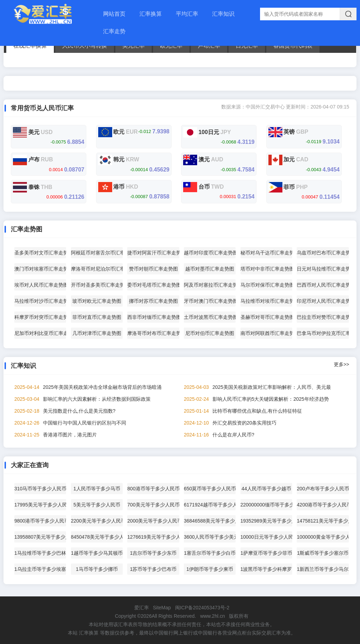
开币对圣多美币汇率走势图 (97, 285)
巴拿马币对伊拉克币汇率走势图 (323, 333)
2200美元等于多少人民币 (97, 521)
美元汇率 (134, 46)
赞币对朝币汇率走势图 (153, 269)
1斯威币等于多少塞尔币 (323, 553)
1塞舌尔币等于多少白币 (210, 553)
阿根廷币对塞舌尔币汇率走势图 (97, 253)
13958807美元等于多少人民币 (40, 537)
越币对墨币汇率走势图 (210, 269)
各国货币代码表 (293, 46)
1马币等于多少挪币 (97, 569)
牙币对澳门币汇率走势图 (210, 301)
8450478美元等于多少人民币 (97, 537)
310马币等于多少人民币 (40, 489)
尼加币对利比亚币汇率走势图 (40, 333)
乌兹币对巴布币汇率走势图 (323, 253)
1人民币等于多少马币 (97, 489)
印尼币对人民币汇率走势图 (323, 301)
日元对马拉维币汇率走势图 (323, 269)
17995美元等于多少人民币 (40, 505)
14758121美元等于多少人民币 (323, 521)
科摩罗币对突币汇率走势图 (40, 317)
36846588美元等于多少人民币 (210, 521)
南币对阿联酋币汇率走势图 (266, 333)
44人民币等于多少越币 (266, 489)
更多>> (341, 364)
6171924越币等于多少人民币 (210, 505)
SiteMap (162, 608)
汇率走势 (114, 31)
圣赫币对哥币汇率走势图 (266, 317)
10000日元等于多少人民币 (266, 537)
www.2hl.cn (213, 616)
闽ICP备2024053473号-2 (202, 608)
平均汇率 (187, 14)
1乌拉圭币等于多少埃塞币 (40, 569)
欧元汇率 (171, 46)
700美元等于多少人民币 (153, 505)
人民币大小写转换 (85, 46)
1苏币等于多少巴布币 (153, 569)
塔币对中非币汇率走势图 (266, 269)
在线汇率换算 (30, 46)
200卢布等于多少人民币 (323, 489)
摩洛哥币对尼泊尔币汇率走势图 (97, 269)
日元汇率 (247, 46)
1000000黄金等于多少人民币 (323, 537)
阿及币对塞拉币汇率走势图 (210, 285)
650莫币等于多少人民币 (210, 489)
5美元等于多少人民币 (97, 505)
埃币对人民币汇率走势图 (40, 285)
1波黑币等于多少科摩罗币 (266, 569)
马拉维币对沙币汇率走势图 (40, 301)
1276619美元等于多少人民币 (153, 537)
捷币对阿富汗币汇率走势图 (153, 253)
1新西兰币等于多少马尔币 (323, 569)
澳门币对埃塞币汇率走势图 (40, 269)
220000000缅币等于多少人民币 (266, 505)
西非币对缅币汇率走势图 (153, 317)
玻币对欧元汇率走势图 (97, 301)
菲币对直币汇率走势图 (97, 317)
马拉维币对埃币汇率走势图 (266, 301)
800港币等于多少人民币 (153, 489)
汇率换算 (151, 14)
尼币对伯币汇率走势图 (210, 333)
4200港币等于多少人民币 (323, 505)
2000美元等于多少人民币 (153, 521)
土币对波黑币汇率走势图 (210, 317)
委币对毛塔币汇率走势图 (153, 285)
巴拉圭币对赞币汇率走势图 (323, 317)
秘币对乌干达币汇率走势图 (266, 253)
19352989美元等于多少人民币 (266, 521)
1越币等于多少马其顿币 (97, 553)
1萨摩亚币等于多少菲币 (266, 553)
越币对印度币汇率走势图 (210, 253)
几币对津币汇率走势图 (97, 333)
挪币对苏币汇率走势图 (153, 301)
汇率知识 (223, 14)
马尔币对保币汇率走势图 (266, 285)
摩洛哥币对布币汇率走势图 (153, 333)
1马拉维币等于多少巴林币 (40, 553)
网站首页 (114, 14)
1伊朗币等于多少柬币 (210, 569)
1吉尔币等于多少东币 (153, 553)
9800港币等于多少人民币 (40, 521)
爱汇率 (142, 608)
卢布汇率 (209, 46)
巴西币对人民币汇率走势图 (323, 285)
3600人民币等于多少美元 (210, 537)
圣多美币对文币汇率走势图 (40, 253)
